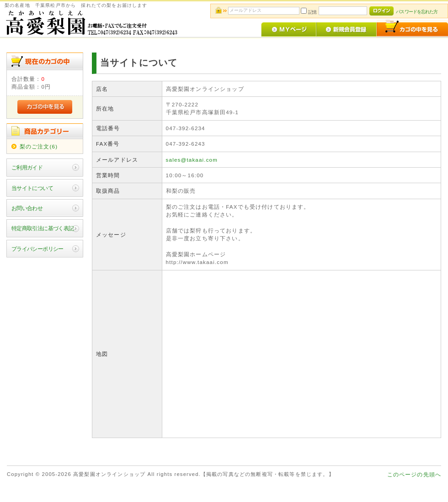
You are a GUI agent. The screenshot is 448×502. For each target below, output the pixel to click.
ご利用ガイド (27, 167)
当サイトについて (32, 188)
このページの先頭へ (414, 474)
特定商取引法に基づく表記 (43, 228)
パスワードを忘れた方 (417, 12)
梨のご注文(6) (39, 146)
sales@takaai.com (192, 160)
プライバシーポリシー (37, 249)
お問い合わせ (27, 208)
